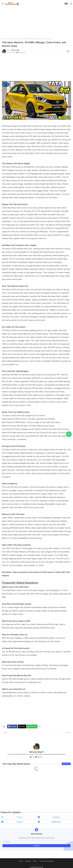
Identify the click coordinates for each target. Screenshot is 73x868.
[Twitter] (22, 726)
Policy (35, 861)
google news (56, 822)
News (8, 39)
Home (4, 39)
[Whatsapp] (32, 726)
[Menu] (3, 4)
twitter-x (20, 817)
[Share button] (40, 726)
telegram (20, 822)
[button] (66, 4)
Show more (66, 764)
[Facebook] (12, 726)
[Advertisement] (36, 22)
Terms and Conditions (47, 861)
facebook (56, 817)
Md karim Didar (36, 752)
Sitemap (28, 861)
